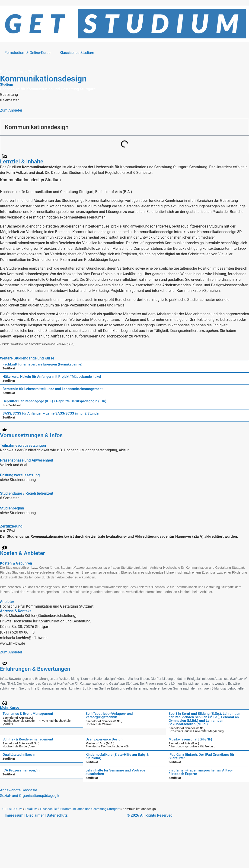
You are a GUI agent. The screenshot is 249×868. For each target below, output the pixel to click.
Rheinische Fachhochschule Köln (108, 746)
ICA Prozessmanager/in (21, 770)
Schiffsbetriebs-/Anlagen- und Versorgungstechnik (109, 715)
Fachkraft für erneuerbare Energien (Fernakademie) (42, 364)
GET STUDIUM (12, 809)
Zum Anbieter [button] (11, 110)
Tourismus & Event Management (28, 714)
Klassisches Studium (77, 53)
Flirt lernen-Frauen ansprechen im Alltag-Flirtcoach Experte (201, 772)
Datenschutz (57, 815)
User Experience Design (104, 739)
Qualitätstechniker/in (19, 755)
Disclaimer (35, 815)
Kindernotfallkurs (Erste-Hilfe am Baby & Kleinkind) (117, 756)
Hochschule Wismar (99, 724)
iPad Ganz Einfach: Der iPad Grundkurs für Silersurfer (201, 756)
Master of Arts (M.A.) (100, 743)
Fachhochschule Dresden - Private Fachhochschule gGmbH (37, 722)
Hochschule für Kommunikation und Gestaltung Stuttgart (80, 809)
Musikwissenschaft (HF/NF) (190, 739)
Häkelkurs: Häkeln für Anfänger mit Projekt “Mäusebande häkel (52, 377)
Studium (31, 809)
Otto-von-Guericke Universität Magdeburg (196, 731)
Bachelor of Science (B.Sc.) (104, 721)
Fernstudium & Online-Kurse (28, 53)
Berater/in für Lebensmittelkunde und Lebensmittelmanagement (53, 389)
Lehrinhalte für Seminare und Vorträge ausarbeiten (115, 772)
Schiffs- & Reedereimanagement (28, 739)
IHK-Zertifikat (12, 405)
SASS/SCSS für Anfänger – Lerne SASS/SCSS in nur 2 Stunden (51, 413)
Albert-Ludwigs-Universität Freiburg (192, 746)
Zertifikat (9, 368)
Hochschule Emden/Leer (19, 746)
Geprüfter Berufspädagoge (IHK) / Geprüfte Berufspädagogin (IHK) (54, 401)
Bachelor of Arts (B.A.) (18, 718)
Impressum (14, 815)
